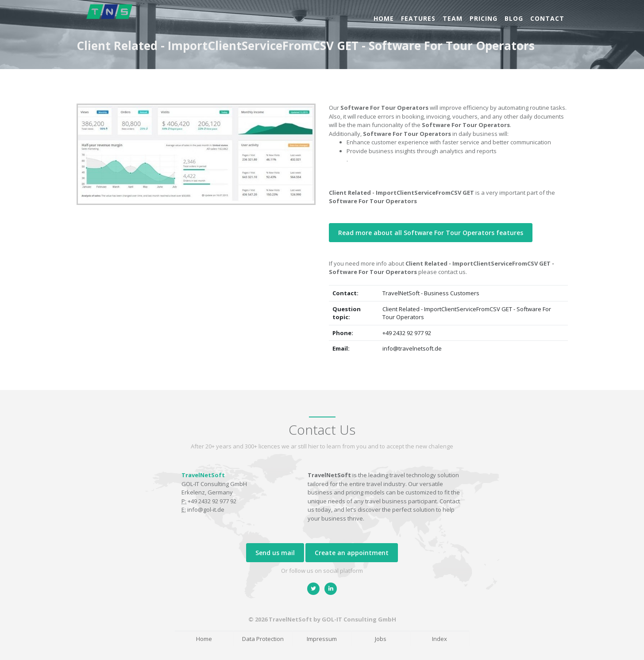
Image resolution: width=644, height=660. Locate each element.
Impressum (322, 639)
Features (418, 18)
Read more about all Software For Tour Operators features (431, 233)
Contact (547, 18)
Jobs (381, 639)
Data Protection (263, 639)
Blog (514, 18)
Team (453, 18)
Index (440, 639)
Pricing (484, 18)
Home (384, 18)
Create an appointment (352, 553)
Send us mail (275, 553)
